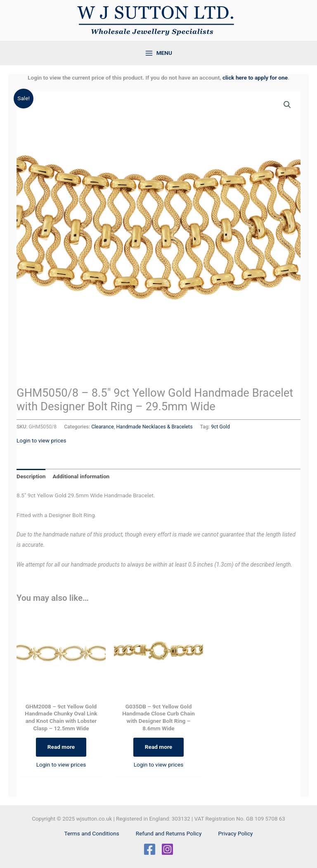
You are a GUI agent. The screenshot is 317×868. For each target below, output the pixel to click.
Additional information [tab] (81, 476)
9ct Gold (220, 427)
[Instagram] (167, 849)
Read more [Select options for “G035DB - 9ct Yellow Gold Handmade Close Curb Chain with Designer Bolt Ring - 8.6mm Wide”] (158, 747)
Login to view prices (41, 440)
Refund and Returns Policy (169, 833)
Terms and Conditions (91, 833)
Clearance (103, 427)
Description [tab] (31, 476)
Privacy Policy (235, 833)
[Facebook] (150, 849)
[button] (287, 105)
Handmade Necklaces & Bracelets (155, 427)
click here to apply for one (255, 78)
